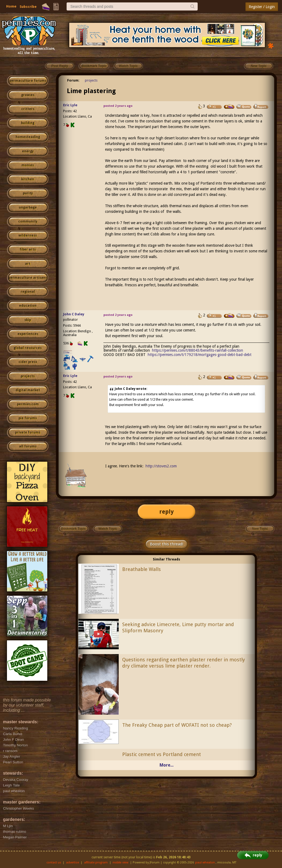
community (28, 221)
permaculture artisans (28, 278)
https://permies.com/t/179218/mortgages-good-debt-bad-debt (200, 355)
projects (28, 376)
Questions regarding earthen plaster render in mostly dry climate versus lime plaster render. (184, 663)
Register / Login (262, 7)
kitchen (28, 179)
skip (28, 320)
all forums (28, 446)
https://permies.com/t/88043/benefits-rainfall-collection (198, 350)
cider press (28, 362)
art (28, 264)
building (28, 123)
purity (28, 193)
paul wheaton (205, 862)
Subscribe (28, 7)
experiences (28, 334)
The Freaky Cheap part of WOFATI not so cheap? (177, 725)
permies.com (28, 404)
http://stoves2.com (161, 466)
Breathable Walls (142, 569)
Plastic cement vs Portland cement (162, 754)
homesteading (28, 137)
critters (28, 109)
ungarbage (28, 207)
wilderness (28, 235)
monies (28, 165)
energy (28, 151)
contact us (54, 862)
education (28, 306)
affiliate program (96, 862)
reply (167, 512)
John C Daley (74, 314)
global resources (28, 348)
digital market (28, 390)
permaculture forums (28, 81)
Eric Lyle (70, 105)
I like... (68, 352)
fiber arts (28, 249)
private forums (28, 432)
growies (28, 95)
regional (28, 292)
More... (167, 765)
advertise (73, 862)
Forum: (73, 80)
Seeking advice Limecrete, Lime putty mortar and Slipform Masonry (178, 627)
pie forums (28, 418)
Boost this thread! (167, 544)
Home (11, 6)
